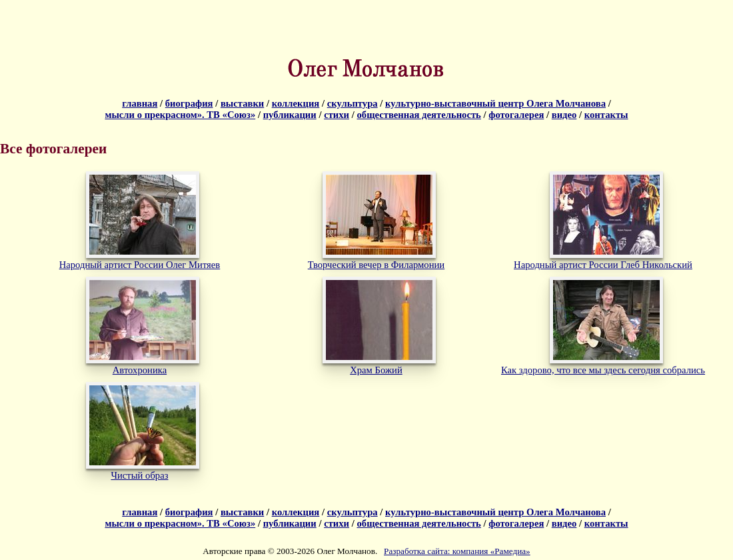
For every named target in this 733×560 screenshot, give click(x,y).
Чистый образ (139, 475)
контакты (606, 115)
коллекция (296, 103)
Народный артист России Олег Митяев (140, 265)
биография (189, 103)
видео (564, 115)
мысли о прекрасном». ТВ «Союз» (180, 115)
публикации (290, 115)
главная (140, 103)
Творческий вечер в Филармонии (376, 265)
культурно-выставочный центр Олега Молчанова (495, 103)
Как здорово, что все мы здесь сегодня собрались (603, 370)
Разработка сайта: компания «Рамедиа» (457, 551)
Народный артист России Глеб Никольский (603, 265)
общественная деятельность (418, 115)
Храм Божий (376, 370)
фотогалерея (516, 115)
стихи (337, 115)
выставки (242, 103)
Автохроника (140, 370)
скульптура (353, 103)
